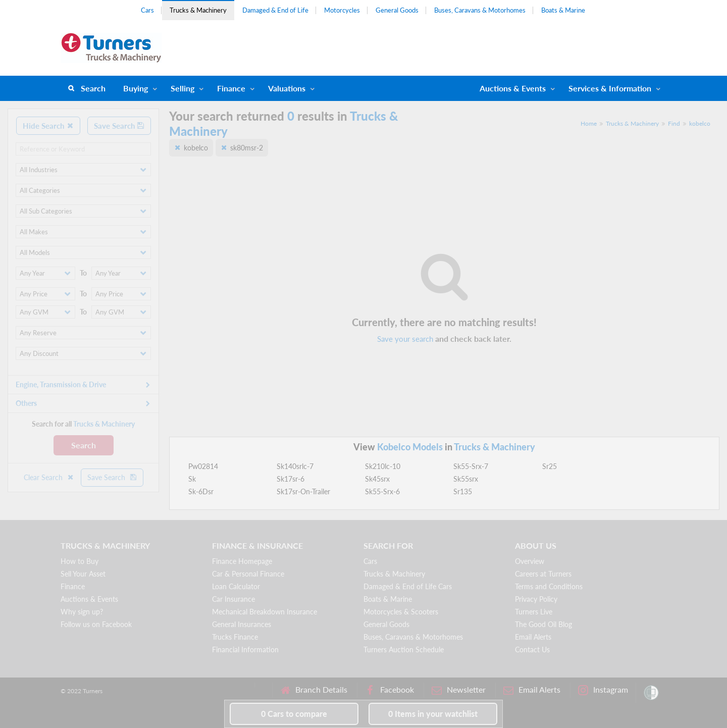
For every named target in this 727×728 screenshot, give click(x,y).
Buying (136, 88)
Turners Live (534, 612)
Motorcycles (342, 10)
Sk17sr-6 (291, 479)
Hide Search (48, 126)
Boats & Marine (563, 10)
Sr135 (463, 491)
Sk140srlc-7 (295, 466)
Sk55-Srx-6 (382, 491)
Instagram (603, 690)
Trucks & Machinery (198, 10)
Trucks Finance (235, 637)
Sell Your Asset (83, 574)
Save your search (405, 339)
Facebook (390, 690)
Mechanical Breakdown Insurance (265, 612)
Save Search (119, 126)
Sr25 (550, 466)
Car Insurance (233, 599)
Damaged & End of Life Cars (408, 586)
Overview (530, 561)
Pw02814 (203, 466)
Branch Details (314, 690)
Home (589, 123)
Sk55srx (466, 479)
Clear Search (49, 477)
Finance (231, 88)
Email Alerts (533, 637)
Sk (192, 479)
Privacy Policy (536, 599)
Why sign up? (82, 612)
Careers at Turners (543, 574)
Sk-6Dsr (201, 491)
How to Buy (80, 561)
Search (93, 88)
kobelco (700, 123)
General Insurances (242, 624)
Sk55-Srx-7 (471, 466)
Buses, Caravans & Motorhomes (480, 10)
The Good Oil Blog (543, 624)
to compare (294, 714)
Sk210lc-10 (383, 466)
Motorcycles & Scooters (401, 612)
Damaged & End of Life (275, 10)
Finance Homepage (242, 561)
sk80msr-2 (247, 148)
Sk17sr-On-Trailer (303, 491)
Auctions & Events (89, 599)
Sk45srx (377, 479)
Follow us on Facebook (96, 624)
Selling (183, 88)
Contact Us (532, 649)
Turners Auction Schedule (404, 649)
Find (674, 123)
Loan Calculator (236, 586)
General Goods (397, 10)
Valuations (287, 88)
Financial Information (245, 649)
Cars (147, 10)
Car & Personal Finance (248, 574)
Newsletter (459, 690)
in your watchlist (433, 714)
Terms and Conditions (549, 586)
